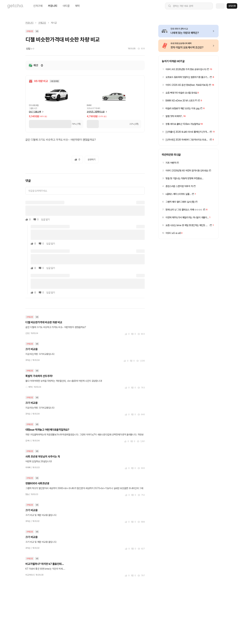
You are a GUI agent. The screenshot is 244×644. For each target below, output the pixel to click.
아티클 (66, 6)
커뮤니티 (53, 6)
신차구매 (38, 6)
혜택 (77, 6)
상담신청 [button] (232, 6)
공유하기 (91, 160)
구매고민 (42, 23)
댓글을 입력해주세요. (38, 191)
